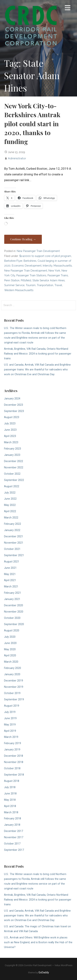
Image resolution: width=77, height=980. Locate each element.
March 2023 (11, 442)
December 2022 (14, 461)
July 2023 (10, 424)
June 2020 (10, 643)
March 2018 (11, 812)
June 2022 (10, 499)
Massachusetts (63, 266)
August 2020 (12, 631)
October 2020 (12, 618)
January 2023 (12, 455)
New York (54, 271)
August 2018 (12, 781)
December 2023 (14, 405)
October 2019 (12, 693)
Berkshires (30, 261)
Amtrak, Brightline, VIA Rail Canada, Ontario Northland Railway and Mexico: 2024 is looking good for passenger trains (38, 354)
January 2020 (12, 674)
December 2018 (14, 756)
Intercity (48, 266)
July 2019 (10, 712)
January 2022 (12, 530)
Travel (58, 285)
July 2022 (10, 493)
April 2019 (10, 731)
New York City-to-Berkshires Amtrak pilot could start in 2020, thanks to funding (32, 124)
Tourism (31, 285)
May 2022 (10, 505)
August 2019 (12, 706)
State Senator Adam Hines (49, 280)
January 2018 (12, 825)
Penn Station (12, 280)
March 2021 (11, 587)
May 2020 (10, 649)
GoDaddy (44, 972)
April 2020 (10, 656)
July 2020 (10, 637)
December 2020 (14, 605)
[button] (68, 8)
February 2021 (13, 593)
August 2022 (12, 486)
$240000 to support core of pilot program (45, 256)
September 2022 (14, 480)
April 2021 (10, 580)
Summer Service (14, 285)
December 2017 (14, 831)
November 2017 (14, 837)
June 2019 (10, 718)
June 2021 (10, 568)
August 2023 (12, 417)
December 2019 (14, 681)
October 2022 (12, 474)
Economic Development (27, 266)
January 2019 (12, 750)
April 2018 (10, 806)
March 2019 (11, 737)
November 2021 (14, 543)
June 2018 (10, 794)
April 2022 (10, 511)
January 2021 (12, 599)
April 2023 (10, 436)
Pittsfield (26, 280)
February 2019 (13, 743)
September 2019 (14, 700)
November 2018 (14, 762)
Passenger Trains (58, 275)
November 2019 (14, 687)
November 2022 (14, 468)
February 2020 (13, 668)
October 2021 (12, 549)
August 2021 (12, 562)
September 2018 (14, 775)
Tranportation (45, 285)
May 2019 (10, 725)
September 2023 (14, 411)
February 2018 (13, 819)
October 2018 (12, 768)
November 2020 (14, 612)
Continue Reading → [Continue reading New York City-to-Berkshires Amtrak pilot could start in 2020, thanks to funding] (23, 239)
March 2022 (11, 518)
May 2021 (10, 574)
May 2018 (10, 800)
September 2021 (14, 555)
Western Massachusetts (19, 290)
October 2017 (12, 844)
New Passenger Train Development (38, 251)
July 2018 (10, 787)
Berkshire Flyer (13, 261)
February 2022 (13, 524)
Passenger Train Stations (31, 275)
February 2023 (13, 449)
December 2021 (14, 536)
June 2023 (10, 430)
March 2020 (11, 662)
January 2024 (12, 399)
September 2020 (14, 624)
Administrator (17, 158)
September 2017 (14, 850)
